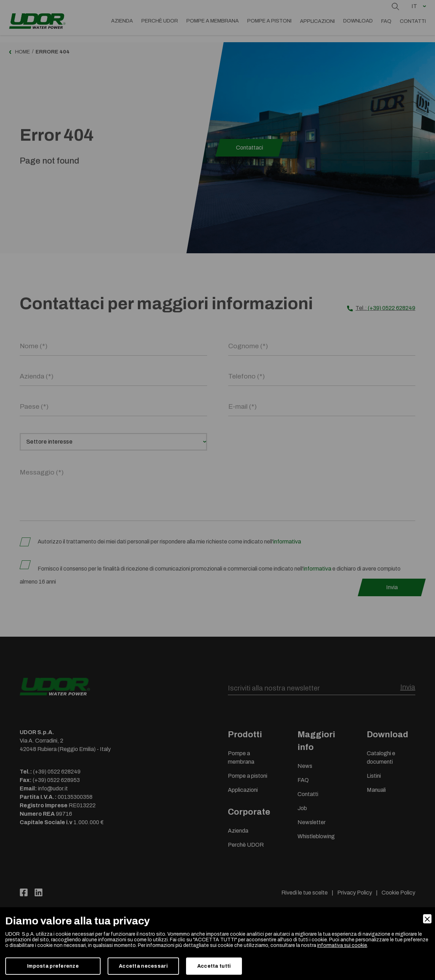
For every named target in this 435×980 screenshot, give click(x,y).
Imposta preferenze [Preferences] (53, 966)
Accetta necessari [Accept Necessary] (143, 966)
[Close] (427, 919)
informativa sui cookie (342, 945)
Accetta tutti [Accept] (214, 966)
